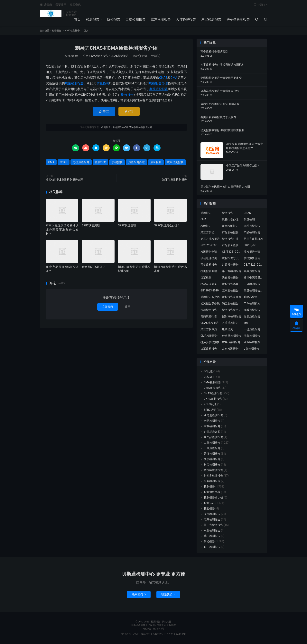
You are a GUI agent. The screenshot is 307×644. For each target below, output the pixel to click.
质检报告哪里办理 (232, 285)
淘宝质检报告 (230, 304)
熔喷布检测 (251, 298)
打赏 (129, 112)
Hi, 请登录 (46, 5)
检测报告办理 (230, 239)
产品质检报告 (230, 233)
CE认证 (208, 378)
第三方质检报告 (210, 239)
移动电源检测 (209, 259)
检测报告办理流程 (210, 272)
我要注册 (61, 5)
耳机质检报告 (209, 265)
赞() (104, 112)
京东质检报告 (230, 291)
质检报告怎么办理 (232, 259)
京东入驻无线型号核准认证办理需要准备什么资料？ (62, 230)
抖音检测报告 (212, 465)
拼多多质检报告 (210, 343)
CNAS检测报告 (120, 56)
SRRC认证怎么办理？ (167, 226)
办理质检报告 (159, 90)
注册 (128, 308)
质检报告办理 (158, 84)
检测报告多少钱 (210, 304)
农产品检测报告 (213, 438)
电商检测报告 (212, 520)
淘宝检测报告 (211, 20)
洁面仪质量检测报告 (174, 180)
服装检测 (228, 330)
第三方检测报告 (232, 272)
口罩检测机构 (252, 304)
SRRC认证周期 (91, 226)
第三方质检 (207, 233)
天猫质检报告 (230, 278)
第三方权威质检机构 (210, 330)
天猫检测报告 (186, 20)
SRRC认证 (250, 246)
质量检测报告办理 (254, 291)
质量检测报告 (74, 84)
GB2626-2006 (209, 246)
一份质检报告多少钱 (254, 330)
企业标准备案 (252, 343)
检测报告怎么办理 (232, 310)
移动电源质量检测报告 (254, 278)
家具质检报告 (252, 272)
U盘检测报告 (251, 349)
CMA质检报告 (212, 389)
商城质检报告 (252, 310)
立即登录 (108, 308)
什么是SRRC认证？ (93, 267)
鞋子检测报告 (212, 548)
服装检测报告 (252, 336)
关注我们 (259, 5)
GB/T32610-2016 (232, 252)
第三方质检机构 (253, 239)
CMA (174, 78)
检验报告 (206, 226)
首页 (77, 20)
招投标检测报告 (232, 317)
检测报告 (51, 14)
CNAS (163, 78)
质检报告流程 (252, 259)
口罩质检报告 (209, 349)
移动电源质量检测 (210, 285)
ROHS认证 (210, 405)
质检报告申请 (252, 252)
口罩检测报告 (135, 20)
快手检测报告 (212, 460)
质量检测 (103, 84)
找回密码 (75, 5)
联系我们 (139, 595)
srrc (246, 323)
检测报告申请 (209, 252)
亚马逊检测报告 (213, 416)
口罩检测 (206, 278)
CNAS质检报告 (210, 323)
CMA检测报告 (72, 31)
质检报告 (114, 20)
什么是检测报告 (232, 336)
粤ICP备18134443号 (154, 630)
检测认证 (209, 504)
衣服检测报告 (212, 531)
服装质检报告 (252, 317)
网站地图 (167, 622)
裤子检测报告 (212, 537)
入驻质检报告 (230, 323)
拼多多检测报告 (238, 20)
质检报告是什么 (232, 298)
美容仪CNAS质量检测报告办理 (65, 180)
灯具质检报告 (230, 265)
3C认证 (208, 372)
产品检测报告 (252, 233)
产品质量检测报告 (232, 246)
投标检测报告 (209, 310)
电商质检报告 (209, 317)
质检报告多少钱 (210, 298)
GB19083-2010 (210, 291)
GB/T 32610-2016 (254, 265)
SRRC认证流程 (127, 226)
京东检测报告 (161, 20)
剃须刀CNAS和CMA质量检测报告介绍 (116, 49)
